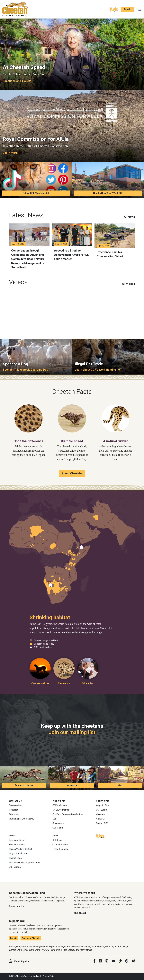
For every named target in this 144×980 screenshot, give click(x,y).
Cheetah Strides (60, 845)
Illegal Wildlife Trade (19, 854)
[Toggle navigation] (140, 9)
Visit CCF (101, 819)
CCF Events (102, 810)
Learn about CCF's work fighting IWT (98, 370)
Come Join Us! (17, 906)
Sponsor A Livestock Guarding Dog (26, 370)
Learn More (10, 153)
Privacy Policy (49, 976)
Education (14, 814)
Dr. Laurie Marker (61, 810)
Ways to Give (103, 805)
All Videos (128, 284)
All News (129, 217)
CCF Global (58, 828)
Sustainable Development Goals (25, 863)
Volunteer (72, 785)
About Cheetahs (72, 473)
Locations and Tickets (17, 81)
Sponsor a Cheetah (31, 938)
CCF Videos (15, 867)
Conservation (15, 805)
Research (14, 810)
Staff (55, 819)
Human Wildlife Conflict (20, 849)
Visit (120, 785)
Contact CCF (102, 823)
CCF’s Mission (60, 805)
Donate (127, 9)
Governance (58, 823)
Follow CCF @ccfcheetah (36, 193)
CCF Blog (57, 840)
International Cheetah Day (22, 819)
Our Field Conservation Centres (68, 814)
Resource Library (24, 785)
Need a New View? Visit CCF (108, 193)
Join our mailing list (72, 732)
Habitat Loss (15, 858)
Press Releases (60, 849)
